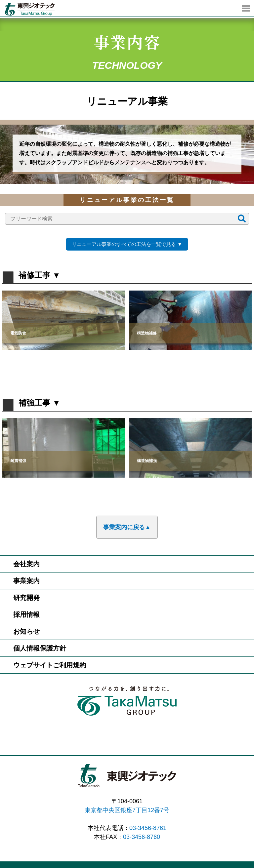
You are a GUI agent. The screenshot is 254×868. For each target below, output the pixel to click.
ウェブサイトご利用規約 (50, 665)
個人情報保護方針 (40, 648)
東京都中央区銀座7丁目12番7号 (127, 810)
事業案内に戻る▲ (127, 527)
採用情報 (26, 614)
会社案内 (26, 564)
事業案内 (26, 581)
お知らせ (26, 631)
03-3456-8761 (148, 828)
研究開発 (26, 598)
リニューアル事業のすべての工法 (124, 244)
